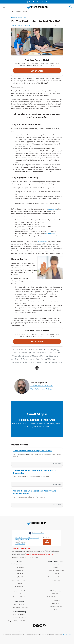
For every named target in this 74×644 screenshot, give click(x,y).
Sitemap (56, 610)
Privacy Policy (56, 600)
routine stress (42, 242)
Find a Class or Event (19, 580)
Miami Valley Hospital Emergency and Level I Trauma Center (27, 539)
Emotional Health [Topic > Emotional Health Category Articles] (17, 18)
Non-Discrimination (56, 607)
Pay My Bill (19, 577)
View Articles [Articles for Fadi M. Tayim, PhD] (47, 389)
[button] (4, 7)
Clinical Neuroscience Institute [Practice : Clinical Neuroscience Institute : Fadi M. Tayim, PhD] (42, 386)
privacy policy (67, 634)
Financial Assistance (19, 618)
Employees (56, 594)
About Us (56, 574)
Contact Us (19, 574)
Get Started (37, 71)
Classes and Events (19, 597)
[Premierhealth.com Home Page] (13, 11)
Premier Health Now (19, 604)
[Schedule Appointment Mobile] (37, 2)
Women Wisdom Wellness (19, 607)
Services (56, 567)
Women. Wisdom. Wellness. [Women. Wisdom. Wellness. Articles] (21, 25)
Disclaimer (56, 603)
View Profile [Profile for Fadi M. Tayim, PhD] (35, 389)
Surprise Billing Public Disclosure (19, 621)
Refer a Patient (19, 586)
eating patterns (51, 234)
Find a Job (19, 583)
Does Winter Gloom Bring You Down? (32, 451)
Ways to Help (56, 580)
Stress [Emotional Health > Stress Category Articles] (25, 18)
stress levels (53, 209)
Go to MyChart (19, 567)
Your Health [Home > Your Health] (18, 11)
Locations (56, 564)
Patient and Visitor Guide (56, 570)
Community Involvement (56, 577)
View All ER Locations (22, 548)
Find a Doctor (19, 570)
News (19, 594)
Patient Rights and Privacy (56, 597)
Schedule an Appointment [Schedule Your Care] (19, 564)
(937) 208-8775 (20, 544)
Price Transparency (19, 615)
